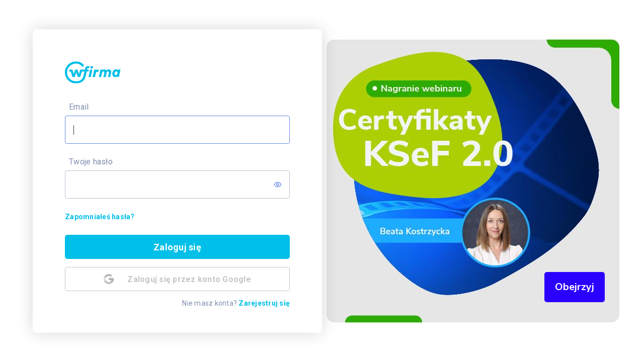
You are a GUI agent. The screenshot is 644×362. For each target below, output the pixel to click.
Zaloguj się (177, 247)
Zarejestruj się (264, 303)
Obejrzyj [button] (575, 287)
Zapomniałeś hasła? (100, 217)
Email (79, 107)
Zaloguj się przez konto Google (177, 279)
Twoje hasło (91, 162)
